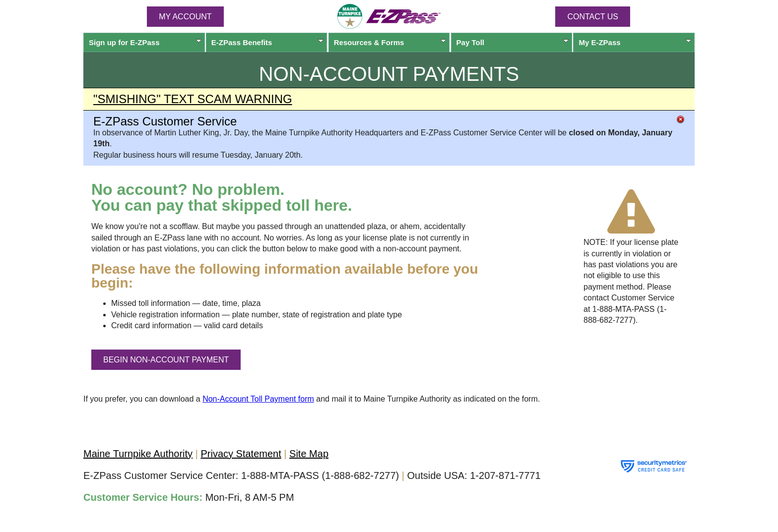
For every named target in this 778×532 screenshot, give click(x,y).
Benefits (268, 42)
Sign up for (145, 42)
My (635, 42)
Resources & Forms (390, 42)
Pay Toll (513, 42)
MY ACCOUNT (185, 17)
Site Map (309, 454)
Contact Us (593, 17)
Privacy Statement (241, 454)
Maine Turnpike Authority (138, 454)
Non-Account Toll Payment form (258, 399)
